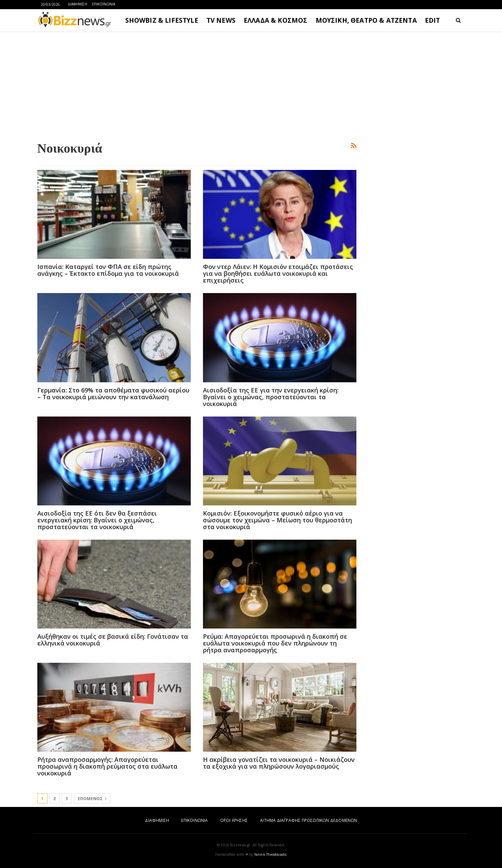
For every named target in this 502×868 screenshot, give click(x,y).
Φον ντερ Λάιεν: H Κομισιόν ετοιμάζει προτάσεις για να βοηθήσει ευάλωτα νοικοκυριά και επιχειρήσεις (278, 273)
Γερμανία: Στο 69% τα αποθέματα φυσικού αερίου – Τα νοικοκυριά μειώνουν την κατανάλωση (113, 393)
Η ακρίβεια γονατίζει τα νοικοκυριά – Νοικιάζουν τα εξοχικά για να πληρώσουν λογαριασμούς (279, 763)
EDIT (433, 20)
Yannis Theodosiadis (271, 854)
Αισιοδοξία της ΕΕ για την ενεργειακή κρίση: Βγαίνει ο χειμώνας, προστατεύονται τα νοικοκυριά (271, 397)
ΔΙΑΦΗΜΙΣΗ (78, 4)
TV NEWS (221, 20)
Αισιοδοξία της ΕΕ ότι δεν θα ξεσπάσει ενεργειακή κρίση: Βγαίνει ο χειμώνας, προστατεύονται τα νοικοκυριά (97, 520)
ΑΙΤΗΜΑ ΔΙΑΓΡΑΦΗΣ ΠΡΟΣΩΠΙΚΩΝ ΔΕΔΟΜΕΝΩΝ (309, 820)
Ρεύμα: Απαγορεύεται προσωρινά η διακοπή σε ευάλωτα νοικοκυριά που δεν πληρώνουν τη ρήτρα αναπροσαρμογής (275, 643)
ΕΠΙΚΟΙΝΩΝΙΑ (104, 4)
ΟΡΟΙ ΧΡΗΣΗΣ (234, 820)
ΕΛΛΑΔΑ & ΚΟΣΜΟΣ (276, 20)
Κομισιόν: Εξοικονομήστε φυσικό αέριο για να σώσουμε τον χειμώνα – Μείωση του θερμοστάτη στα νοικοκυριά (277, 520)
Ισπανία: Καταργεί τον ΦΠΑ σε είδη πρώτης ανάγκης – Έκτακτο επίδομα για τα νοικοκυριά (108, 270)
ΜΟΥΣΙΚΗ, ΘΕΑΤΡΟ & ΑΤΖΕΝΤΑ (366, 20)
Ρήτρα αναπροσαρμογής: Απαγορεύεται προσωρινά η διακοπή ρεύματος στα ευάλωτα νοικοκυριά (107, 766)
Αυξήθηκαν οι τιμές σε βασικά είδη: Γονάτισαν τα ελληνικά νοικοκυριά (113, 640)
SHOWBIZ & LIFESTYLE (162, 20)
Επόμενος (92, 799)
